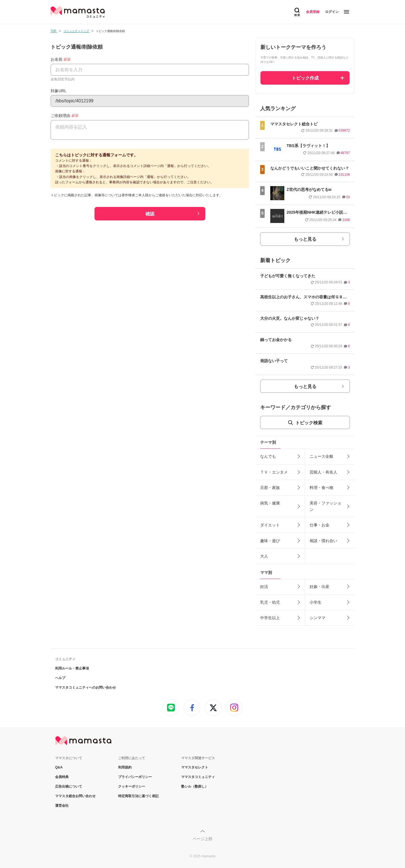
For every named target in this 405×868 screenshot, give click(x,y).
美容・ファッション (325, 506)
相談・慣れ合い (323, 541)
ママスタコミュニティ (198, 777)
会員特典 (62, 777)
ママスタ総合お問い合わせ (75, 796)
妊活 (264, 587)
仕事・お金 (319, 525)
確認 (150, 214)
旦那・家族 (270, 488)
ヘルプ (60, 678)
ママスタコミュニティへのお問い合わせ (85, 687)
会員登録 (313, 12)
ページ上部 (202, 839)
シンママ (318, 618)
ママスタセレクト (195, 767)
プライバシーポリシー (135, 777)
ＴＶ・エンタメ (274, 472)
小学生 (316, 602)
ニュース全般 (321, 456)
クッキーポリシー (132, 786)
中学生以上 (270, 618)
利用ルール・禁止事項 (72, 668)
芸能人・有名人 (323, 472)
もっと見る (305, 239)
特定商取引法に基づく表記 (138, 796)
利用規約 (125, 767)
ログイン (332, 12)
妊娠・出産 (319, 587)
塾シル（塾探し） (195, 786)
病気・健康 (270, 503)
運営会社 (62, 806)
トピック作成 (305, 78)
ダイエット (270, 525)
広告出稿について (69, 786)
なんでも (268, 456)
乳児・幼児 (270, 602)
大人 (264, 556)
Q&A (59, 767)
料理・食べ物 (321, 488)
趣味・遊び (270, 541)
